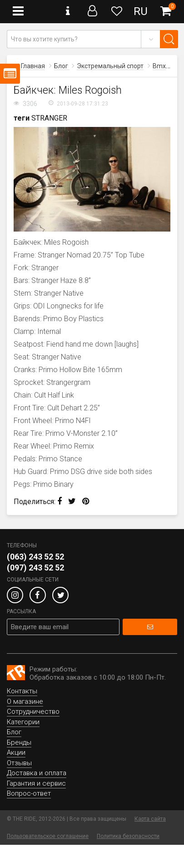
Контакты (22, 691)
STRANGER (49, 118)
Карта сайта (150, 819)
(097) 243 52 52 (35, 568)
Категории (23, 722)
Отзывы (19, 763)
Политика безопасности (128, 836)
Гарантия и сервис (36, 783)
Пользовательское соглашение (48, 836)
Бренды (19, 742)
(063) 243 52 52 (35, 557)
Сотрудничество (33, 712)
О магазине (25, 701)
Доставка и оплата (37, 773)
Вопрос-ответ (29, 793)
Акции (16, 752)
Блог (14, 732)
